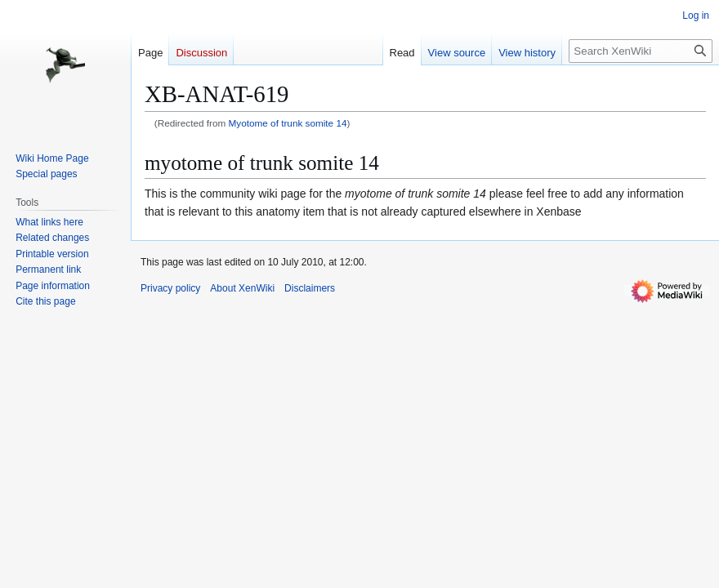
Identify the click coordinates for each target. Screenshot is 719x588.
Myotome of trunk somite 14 (288, 123)
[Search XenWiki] (641, 51)
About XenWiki (242, 288)
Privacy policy (170, 288)
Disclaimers (310, 288)
